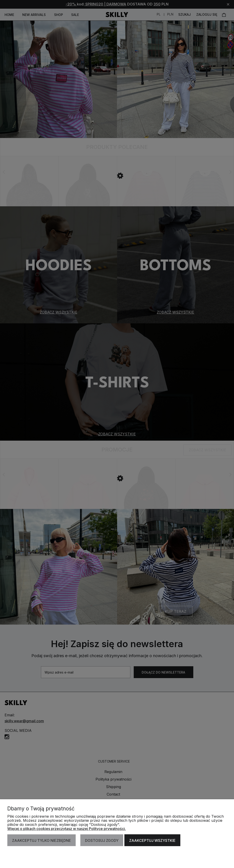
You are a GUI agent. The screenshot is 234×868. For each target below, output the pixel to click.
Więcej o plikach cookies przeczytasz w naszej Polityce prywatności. (67, 829)
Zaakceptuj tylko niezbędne (42, 840)
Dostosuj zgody (102, 840)
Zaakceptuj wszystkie (152, 840)
